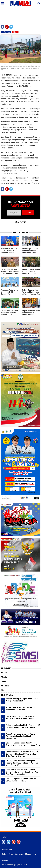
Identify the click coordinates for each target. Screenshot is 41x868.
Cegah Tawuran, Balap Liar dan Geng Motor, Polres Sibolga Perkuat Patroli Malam (31, 272)
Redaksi (5, 854)
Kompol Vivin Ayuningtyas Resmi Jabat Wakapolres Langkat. (22, 700)
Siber (11, 854)
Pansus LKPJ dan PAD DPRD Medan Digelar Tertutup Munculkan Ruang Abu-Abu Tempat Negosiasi (22, 772)
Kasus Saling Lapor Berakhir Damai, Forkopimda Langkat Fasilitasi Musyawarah (20, 736)
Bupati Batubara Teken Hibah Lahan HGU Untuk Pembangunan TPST (31, 314)
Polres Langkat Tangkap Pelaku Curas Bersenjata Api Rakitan (22, 709)
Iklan (34, 854)
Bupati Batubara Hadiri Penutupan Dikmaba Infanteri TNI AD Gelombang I (9, 314)
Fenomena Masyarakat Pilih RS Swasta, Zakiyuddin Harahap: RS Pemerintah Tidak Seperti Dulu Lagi (22, 754)
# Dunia (4, 677)
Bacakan (6, 32)
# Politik (4, 690)
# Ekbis (4, 681)
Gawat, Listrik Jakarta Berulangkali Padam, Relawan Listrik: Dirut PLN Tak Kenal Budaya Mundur (22, 763)
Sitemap (28, 854)
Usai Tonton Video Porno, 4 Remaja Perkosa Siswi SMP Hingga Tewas (21, 717)
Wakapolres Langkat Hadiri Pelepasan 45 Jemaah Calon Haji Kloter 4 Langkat (23, 726)
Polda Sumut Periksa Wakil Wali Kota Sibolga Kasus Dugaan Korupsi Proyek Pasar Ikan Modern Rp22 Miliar (10, 273)
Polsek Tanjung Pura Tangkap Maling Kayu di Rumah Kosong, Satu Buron (31, 293)
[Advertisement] (20, 12)
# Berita (4, 673)
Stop (15, 32)
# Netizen (5, 686)
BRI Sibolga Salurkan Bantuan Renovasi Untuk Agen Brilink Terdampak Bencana (30, 252)
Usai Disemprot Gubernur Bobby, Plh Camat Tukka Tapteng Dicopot (21, 780)
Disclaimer (19, 854)
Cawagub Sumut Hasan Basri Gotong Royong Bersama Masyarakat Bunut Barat (23, 744)
